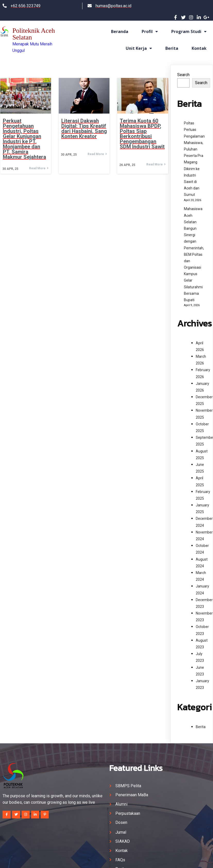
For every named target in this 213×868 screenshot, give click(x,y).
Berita (201, 724)
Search (183, 72)
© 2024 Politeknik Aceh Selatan (107, 859)
